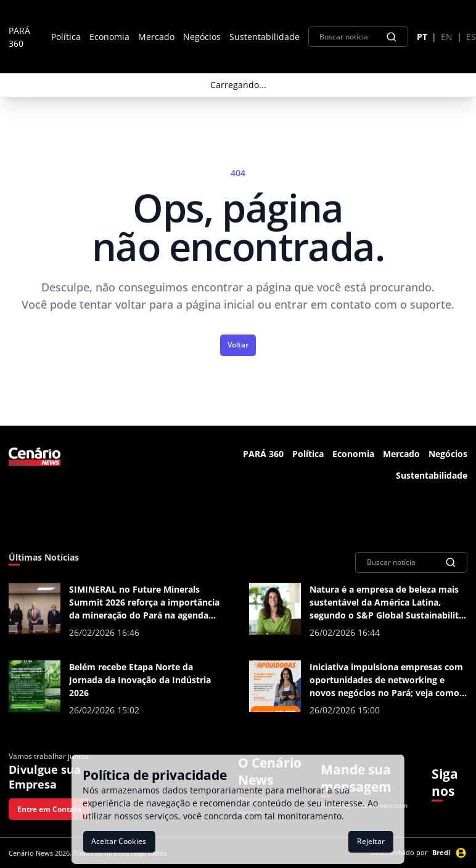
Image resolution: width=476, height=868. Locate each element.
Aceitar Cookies (119, 841)
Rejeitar (371, 841)
